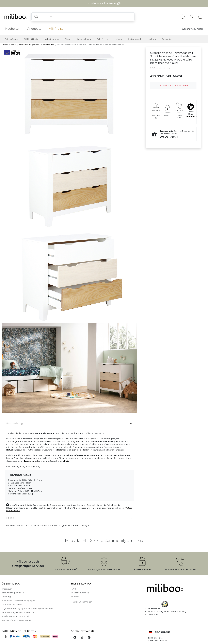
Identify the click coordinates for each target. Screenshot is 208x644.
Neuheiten (13, 29)
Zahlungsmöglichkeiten (13, 593)
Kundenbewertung (80, 593)
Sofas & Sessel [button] (11, 39)
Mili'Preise (56, 29)
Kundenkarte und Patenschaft (16, 616)
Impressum (7, 589)
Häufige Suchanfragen (82, 602)
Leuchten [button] (151, 39)
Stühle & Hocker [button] (32, 39)
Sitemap (75, 597)
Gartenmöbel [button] (134, 39)
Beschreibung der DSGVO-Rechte (18, 612)
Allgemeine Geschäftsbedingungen (18, 601)
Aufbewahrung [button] (84, 39)
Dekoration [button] (167, 39)
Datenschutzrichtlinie (12, 605)
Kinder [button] (119, 39)
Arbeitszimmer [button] (52, 39)
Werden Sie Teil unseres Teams (16, 620)
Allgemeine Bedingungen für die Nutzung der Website (27, 608)
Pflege (10, 518)
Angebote (34, 29)
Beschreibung (15, 423)
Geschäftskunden (192, 29)
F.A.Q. (74, 589)
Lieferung (6, 597)
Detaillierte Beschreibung (160, 68)
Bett (66, 461)
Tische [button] (68, 39)
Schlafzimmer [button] (103, 39)
